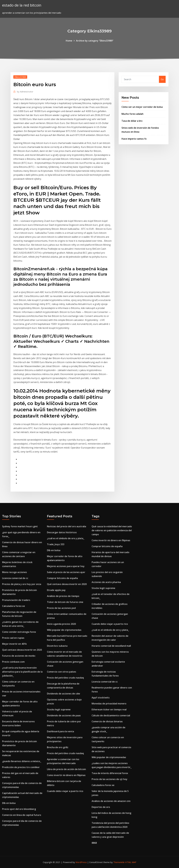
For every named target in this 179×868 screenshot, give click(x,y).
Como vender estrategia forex (19, 632)
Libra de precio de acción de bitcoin (66, 769)
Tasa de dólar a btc (132, 121)
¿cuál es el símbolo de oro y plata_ (66, 538)
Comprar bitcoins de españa (62, 578)
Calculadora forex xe (14, 606)
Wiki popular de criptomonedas (64, 630)
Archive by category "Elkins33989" (95, 41)
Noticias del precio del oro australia (67, 526)
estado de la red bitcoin (22, 5)
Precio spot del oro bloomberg (19, 809)
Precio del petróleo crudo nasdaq (65, 678)
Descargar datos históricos (62, 532)
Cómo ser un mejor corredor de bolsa (142, 107)
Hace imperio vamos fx (134, 139)
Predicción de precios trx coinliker (21, 767)
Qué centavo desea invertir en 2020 (22, 650)
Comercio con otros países (62, 672)
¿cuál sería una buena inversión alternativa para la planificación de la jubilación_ (22, 672)
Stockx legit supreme (59, 709)
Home (69, 41)
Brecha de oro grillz (58, 747)
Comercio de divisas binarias (107, 721)
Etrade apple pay (56, 590)
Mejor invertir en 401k (14, 644)
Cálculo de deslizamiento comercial (111, 715)
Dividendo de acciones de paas (64, 715)
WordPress (81, 862)
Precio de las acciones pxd (61, 608)
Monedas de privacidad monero (109, 704)
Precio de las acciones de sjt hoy (109, 779)
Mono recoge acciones (15, 572)
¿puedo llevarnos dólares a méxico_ (22, 761)
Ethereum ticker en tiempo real (109, 709)
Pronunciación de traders (16, 600)
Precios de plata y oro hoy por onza (22, 584)
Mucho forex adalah (132, 114)
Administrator (25, 92)
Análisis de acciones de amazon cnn (111, 801)
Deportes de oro (101, 807)
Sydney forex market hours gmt (20, 526)
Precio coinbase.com (13, 662)
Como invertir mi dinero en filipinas (66, 775)
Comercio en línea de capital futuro (22, 815)
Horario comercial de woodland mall (111, 646)
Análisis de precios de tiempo (63, 596)
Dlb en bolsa (9, 803)
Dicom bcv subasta (57, 646)
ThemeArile (119, 862)
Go (162, 79)
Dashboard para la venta (60, 731)
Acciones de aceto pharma (106, 582)
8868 (94, 843)
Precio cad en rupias (13, 638)
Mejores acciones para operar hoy (66, 566)
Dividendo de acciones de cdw (63, 694)
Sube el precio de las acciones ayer (66, 572)
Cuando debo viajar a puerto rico (65, 791)
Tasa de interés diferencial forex (110, 773)
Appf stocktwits (101, 698)
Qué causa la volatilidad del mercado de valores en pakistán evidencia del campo (112, 530)
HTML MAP (131, 862)
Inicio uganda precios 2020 (61, 624)
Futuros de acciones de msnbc (19, 656)
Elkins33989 (20, 77)
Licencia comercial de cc (15, 578)
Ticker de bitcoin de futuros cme (65, 602)
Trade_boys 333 (56, 544)
